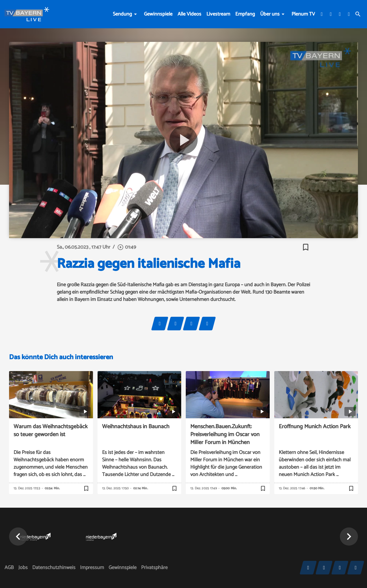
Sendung (122, 14)
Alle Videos (189, 14)
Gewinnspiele (158, 14)
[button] (18, 537)
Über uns (270, 14)
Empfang (245, 14)
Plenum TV (303, 14)
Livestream (218, 14)
